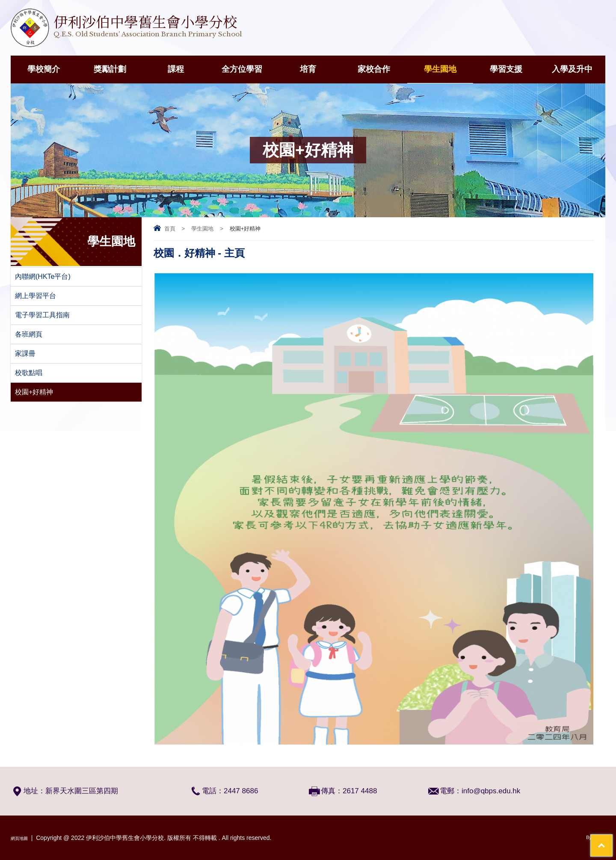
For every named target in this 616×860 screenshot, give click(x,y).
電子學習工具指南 (42, 315)
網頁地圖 (23, 838)
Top (594, 822)
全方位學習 (242, 69)
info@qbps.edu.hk (491, 791)
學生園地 (440, 69)
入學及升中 (572, 69)
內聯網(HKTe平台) (43, 276)
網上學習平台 (36, 296)
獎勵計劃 (110, 69)
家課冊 (25, 353)
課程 (176, 69)
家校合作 (374, 69)
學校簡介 (44, 69)
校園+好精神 (34, 392)
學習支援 (506, 69)
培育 (308, 69)
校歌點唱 (29, 373)
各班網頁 (29, 334)
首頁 (170, 229)
